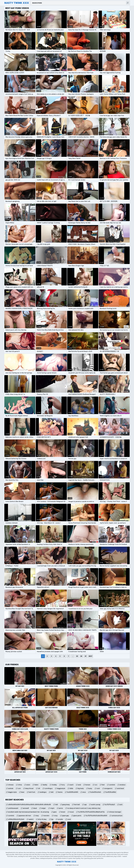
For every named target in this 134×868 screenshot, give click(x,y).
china (20, 785)
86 (81, 656)
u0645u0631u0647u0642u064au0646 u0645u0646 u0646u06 (29, 804)
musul (72, 812)
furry (63, 785)
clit (39, 788)
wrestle (60, 819)
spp (85, 804)
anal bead (120, 788)
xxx (96, 785)
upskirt (31, 819)
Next (91, 656)
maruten (46, 816)
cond (69, 819)
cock (98, 788)
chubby (54, 785)
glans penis (77, 816)
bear (23, 792)
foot (103, 785)
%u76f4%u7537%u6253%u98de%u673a (91, 812)
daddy (45, 785)
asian (28, 785)
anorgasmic (108, 788)
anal (79, 785)
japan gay (65, 816)
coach (71, 785)
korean (88, 785)
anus (84, 792)
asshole (11, 788)
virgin (52, 808)
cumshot (112, 785)
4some (60, 792)
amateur (122, 785)
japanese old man (25, 816)
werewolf (26, 808)
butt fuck (32, 792)
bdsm (36, 785)
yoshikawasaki (13, 808)
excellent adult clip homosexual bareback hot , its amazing (28, 812)
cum (19, 788)
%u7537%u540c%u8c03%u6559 (96, 816)
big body (81, 788)
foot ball (77, 804)
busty (90, 788)
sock (121, 804)
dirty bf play (42, 819)
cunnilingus (48, 788)
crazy (56, 816)
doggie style (12, 792)
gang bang (66, 804)
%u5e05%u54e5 (96, 792)
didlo (71, 788)
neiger (43, 808)
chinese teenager (115, 812)
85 (77, 656)
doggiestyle (61, 788)
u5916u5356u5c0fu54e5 (16, 819)
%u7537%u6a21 (110, 804)
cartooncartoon (117, 816)
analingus (43, 792)
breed (63, 812)
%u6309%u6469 (72, 792)
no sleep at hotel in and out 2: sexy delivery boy (84, 808)
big (52, 819)
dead (35, 808)
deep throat (29, 788)
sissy (37, 816)
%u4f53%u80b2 (111, 792)
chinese (11, 785)
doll (52, 792)
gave (55, 812)
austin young (96, 804)
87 (86, 656)
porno (61, 808)
